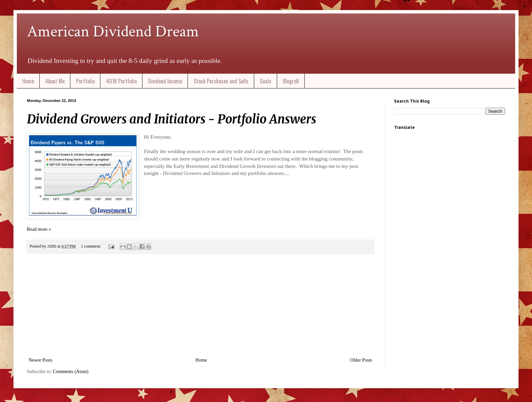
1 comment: (91, 246)
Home (28, 81)
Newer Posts (40, 360)
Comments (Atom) (71, 372)
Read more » (39, 229)
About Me (55, 81)
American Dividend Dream (113, 31)
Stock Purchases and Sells (221, 81)
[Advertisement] (200, 305)
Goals (266, 81)
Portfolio (85, 81)
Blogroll (291, 81)
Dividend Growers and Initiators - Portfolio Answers (172, 119)
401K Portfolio (121, 81)
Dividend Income (165, 81)
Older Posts (361, 360)
